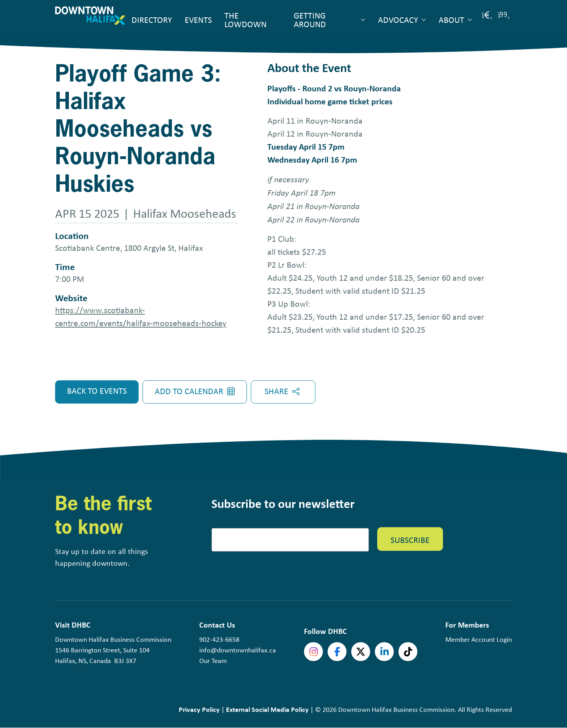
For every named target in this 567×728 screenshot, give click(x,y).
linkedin (384, 652)
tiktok (408, 652)
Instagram (313, 652)
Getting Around (310, 20)
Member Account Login (479, 639)
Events (198, 20)
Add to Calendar (189, 391)
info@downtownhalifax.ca (238, 650)
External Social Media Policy (267, 709)
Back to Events (97, 391)
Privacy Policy (199, 709)
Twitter (361, 652)
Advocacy (398, 20)
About (451, 20)
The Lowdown (246, 20)
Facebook (337, 652)
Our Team (213, 661)
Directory (152, 20)
